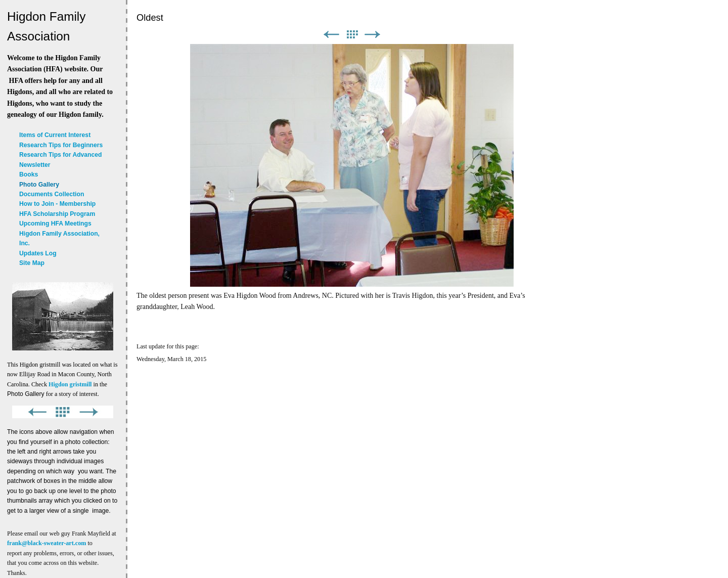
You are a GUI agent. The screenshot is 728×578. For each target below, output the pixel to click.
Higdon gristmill (70, 384)
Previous (331, 35)
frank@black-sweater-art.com (47, 543)
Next (373, 35)
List (352, 35)
